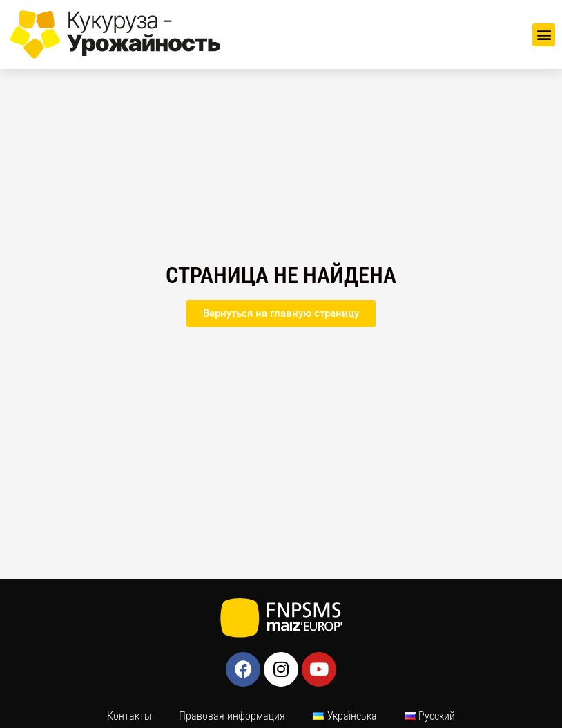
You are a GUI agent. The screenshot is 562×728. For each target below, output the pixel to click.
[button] (544, 35)
